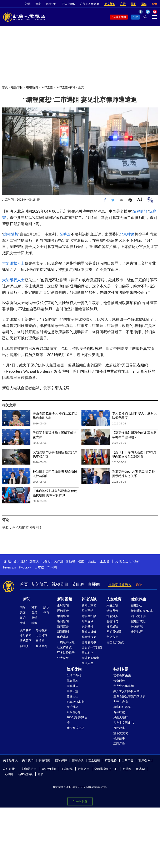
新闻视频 (65, 599)
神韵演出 (26, 646)
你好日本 (72, 681)
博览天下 (26, 641)
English (135, 561)
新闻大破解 (89, 632)
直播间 (94, 584)
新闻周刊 (63, 632)
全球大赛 (41, 646)
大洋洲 (59, 561)
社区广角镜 (64, 647)
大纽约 (22, 561)
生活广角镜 (74, 676)
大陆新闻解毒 (90, 658)
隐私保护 (61, 760)
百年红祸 (119, 712)
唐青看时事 (89, 642)
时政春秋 (87, 621)
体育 (46, 612)
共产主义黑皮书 (124, 723)
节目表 (78, 584)
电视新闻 (32, 87)
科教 (34, 623)
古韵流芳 (112, 616)
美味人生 (72, 697)
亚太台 (105, 561)
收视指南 (44, 760)
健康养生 (139, 599)
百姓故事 (119, 728)
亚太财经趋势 (66, 653)
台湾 (34, 612)
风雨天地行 (121, 717)
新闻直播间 (120, 17)
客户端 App (146, 760)
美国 (23, 612)
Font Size (140, 199)
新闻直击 (63, 626)
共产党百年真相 (124, 686)
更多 (41, 774)
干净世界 (67, 769)
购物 (154, 4)
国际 (23, 607)
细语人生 (87, 663)
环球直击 (47, 87)
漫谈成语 (112, 626)
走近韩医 (137, 632)
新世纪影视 (25, 774)
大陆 (23, 623)
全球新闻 (63, 605)
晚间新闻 (63, 621)
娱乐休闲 (74, 669)
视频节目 (17, 87)
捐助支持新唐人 (120, 585)
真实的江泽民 (122, 707)
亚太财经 (63, 658)
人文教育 (114, 599)
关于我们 (28, 760)
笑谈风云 (112, 611)
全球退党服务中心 (106, 769)
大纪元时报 (49, 769)
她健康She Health (143, 611)
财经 (34, 618)
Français (9, 567)
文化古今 (112, 637)
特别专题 (121, 669)
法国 (81, 561)
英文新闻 (110, 4)
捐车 (144, 4)
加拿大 (34, 561)
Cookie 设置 (80, 801)
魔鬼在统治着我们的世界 (129, 697)
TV (136, 17)
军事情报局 (89, 637)
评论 (23, 618)
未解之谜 (112, 605)
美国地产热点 (115, 642)
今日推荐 (41, 635)
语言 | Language (90, 4)
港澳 (34, 607)
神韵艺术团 (29, 769)
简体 (72, 4)
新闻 (27, 599)
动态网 (141, 769)
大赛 (38, 4)
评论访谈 (89, 599)
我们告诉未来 (122, 676)
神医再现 (137, 626)
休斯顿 (71, 561)
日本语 (39, 567)
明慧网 (127, 769)
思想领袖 (87, 626)
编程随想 (140, 211)
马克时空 (87, 653)
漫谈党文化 (121, 733)
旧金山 (91, 561)
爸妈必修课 (114, 632)
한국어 (52, 567)
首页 (5, 87)
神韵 (28, 4)
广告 (123, 4)
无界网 (9, 774)
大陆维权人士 (13, 263)
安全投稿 (94, 760)
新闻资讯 (40, 584)
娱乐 (46, 607)
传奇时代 (119, 681)
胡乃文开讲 (138, 616)
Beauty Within (76, 702)
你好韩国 (72, 686)
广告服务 (111, 760)
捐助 (133, 4)
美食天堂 (72, 691)
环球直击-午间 (66, 87)
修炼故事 (119, 738)
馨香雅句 (112, 621)
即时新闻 (26, 635)
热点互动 (87, 611)
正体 (64, 4)
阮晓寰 (65, 234)
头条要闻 (26, 630)
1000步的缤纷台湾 (77, 720)
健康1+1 (136, 605)
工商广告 (119, 743)
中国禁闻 (63, 616)
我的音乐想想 (75, 728)
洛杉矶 (46, 561)
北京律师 (127, 234)
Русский (25, 567)
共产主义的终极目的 (126, 691)
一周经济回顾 (66, 642)
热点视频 (41, 630)
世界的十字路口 (92, 647)
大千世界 (72, 707)
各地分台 (51, 4)
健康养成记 (138, 621)
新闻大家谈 (89, 605)
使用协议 (78, 760)
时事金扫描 (89, 616)
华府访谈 (63, 637)
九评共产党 (121, 702)
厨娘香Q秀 (74, 712)
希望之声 (84, 769)
